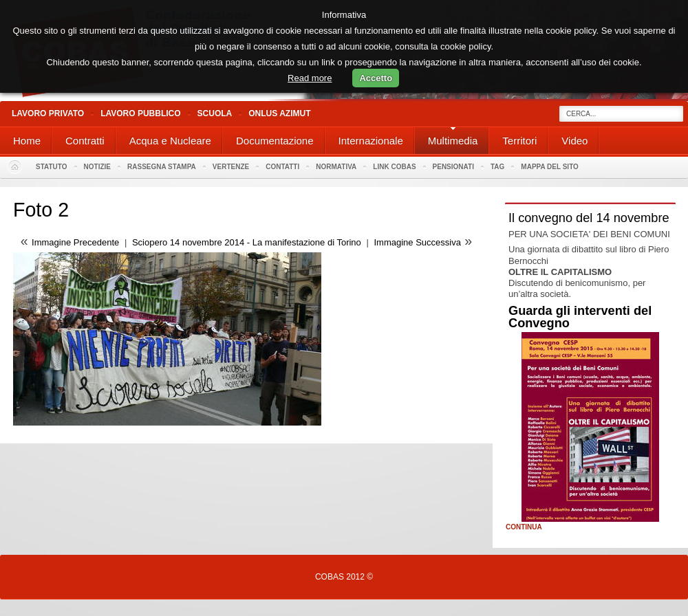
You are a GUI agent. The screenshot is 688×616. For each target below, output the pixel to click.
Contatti (282, 167)
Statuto (52, 167)
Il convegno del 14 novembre (589, 218)
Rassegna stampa (162, 167)
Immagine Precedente (75, 242)
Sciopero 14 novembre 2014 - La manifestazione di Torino (247, 242)
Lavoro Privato (48, 113)
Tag (497, 167)
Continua (524, 527)
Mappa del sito (550, 167)
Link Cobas (394, 167)
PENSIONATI (453, 167)
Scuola (215, 113)
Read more (310, 78)
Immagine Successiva (417, 242)
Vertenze (231, 167)
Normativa (336, 167)
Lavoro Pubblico (140, 113)
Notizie (97, 167)
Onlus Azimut (279, 113)
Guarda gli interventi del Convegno (580, 317)
